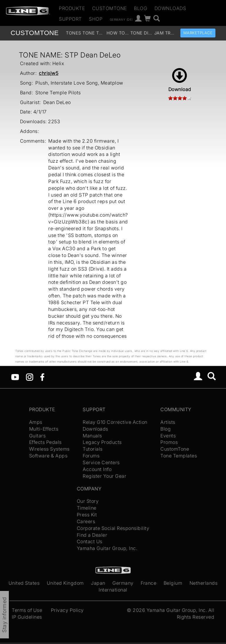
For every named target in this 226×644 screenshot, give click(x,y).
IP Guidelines (27, 617)
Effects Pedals (45, 442)
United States (24, 583)
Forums (91, 456)
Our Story (88, 501)
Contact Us (90, 541)
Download (180, 80)
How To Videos (118, 33)
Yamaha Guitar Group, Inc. (107, 548)
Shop (96, 19)
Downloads (170, 8)
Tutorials (93, 449)
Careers (86, 521)
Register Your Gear (104, 476)
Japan (98, 583)
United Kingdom (65, 583)
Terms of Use (27, 610)
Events (168, 436)
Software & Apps (48, 456)
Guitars (38, 436)
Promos (169, 442)
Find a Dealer (92, 535)
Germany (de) (121, 19)
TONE (35, 33)
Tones (74, 33)
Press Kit (87, 515)
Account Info (97, 469)
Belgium (173, 583)
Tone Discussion (142, 33)
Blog (141, 8)
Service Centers (101, 462)
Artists (168, 422)
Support (70, 19)
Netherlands (204, 583)
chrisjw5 (49, 73)
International (113, 590)
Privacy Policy (67, 610)
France (148, 583)
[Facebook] (42, 377)
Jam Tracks (166, 33)
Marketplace (198, 33)
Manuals (92, 436)
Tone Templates (94, 33)
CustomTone (109, 8)
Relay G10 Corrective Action (115, 422)
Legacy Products (102, 442)
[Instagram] (30, 377)
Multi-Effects (44, 429)
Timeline (87, 508)
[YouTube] (15, 377)
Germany (123, 583)
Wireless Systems (49, 449)
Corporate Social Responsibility (113, 528)
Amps (36, 422)
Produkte (72, 8)
